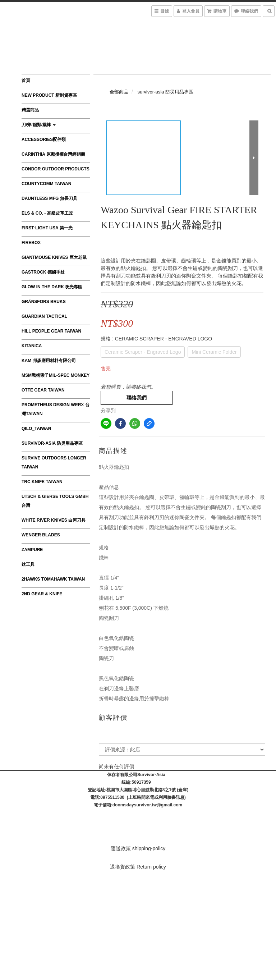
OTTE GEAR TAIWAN (43, 390)
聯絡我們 (137, 398)
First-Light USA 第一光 (47, 228)
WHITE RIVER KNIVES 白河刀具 (54, 520)
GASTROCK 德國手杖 (43, 272)
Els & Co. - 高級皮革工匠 (47, 213)
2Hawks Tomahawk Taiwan (53, 579)
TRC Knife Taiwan (42, 482)
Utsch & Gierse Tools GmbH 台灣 (55, 501)
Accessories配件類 (44, 139)
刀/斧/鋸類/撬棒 (39, 125)
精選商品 (30, 110)
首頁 (26, 81)
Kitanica (32, 346)
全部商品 (119, 92)
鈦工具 (28, 564)
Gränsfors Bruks (44, 302)
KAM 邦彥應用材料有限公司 (49, 361)
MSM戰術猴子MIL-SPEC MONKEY (56, 375)
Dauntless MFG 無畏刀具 (49, 198)
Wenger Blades (41, 535)
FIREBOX (31, 243)
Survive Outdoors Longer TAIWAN (54, 462)
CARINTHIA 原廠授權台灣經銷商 (53, 154)
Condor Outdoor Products (56, 169)
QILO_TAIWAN (36, 429)
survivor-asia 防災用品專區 (52, 443)
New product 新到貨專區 (49, 95)
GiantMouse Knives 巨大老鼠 (54, 257)
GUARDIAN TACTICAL (44, 316)
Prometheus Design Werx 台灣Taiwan (56, 409)
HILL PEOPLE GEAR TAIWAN (51, 331)
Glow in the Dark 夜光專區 (52, 287)
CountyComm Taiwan (46, 184)
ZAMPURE (32, 550)
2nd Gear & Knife (42, 594)
